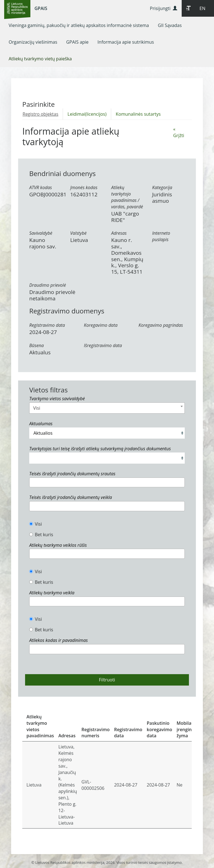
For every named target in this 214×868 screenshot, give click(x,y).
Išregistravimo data (103, 345)
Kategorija (162, 187)
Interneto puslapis (161, 236)
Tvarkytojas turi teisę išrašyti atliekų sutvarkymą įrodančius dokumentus (100, 449)
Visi (36, 524)
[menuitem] (79, 25)
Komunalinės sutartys (138, 114)
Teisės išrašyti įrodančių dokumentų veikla (71, 497)
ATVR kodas (41, 187)
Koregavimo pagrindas (161, 325)
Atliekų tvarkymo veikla (52, 593)
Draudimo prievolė (48, 285)
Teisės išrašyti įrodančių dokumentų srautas (72, 474)
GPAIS (41, 8)
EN (202, 8)
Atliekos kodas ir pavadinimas (59, 640)
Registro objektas (40, 114)
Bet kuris (41, 535)
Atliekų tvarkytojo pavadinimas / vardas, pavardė (127, 197)
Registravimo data (47, 325)
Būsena (37, 345)
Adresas (119, 233)
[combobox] (107, 408)
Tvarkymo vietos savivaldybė (57, 399)
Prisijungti (164, 8)
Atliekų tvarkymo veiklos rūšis (58, 545)
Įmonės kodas (84, 187)
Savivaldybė (41, 233)
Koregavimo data (101, 325)
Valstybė (78, 233)
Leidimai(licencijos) (87, 114)
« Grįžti (178, 132)
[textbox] (33, 482)
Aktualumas (41, 424)
